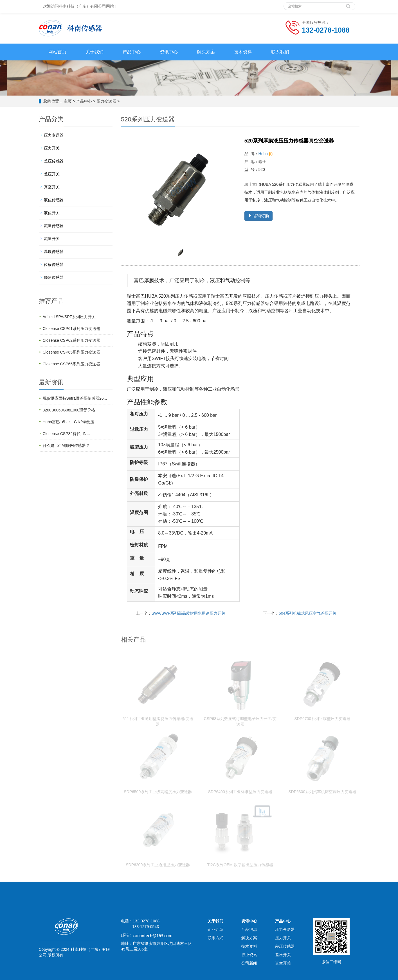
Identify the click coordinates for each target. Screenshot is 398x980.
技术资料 (243, 52)
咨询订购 (258, 216)
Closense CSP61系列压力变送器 (72, 329)
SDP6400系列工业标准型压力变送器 (240, 792)
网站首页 (57, 52)
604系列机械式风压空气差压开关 (308, 613)
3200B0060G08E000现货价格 (69, 410)
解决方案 (206, 52)
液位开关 (52, 213)
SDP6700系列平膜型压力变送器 (322, 719)
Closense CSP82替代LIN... (66, 434)
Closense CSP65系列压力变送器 (72, 352)
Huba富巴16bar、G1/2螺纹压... (70, 422)
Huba (263, 154)
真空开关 (52, 187)
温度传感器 (54, 252)
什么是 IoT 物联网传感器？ (66, 445)
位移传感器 (54, 264)
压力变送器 (106, 101)
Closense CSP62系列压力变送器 (72, 340)
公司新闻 (249, 963)
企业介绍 (215, 929)
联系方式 (215, 938)
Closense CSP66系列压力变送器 (72, 364)
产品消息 (249, 929)
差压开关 (52, 174)
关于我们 (95, 52)
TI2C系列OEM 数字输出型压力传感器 (240, 865)
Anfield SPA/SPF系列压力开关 (69, 317)
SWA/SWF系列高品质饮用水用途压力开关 (188, 613)
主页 (68, 101)
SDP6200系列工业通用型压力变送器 (158, 865)
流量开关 (52, 239)
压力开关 (52, 148)
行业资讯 (249, 955)
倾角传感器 (54, 277)
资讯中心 (169, 52)
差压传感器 (54, 161)
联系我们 (280, 52)
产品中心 (132, 52)
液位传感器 (54, 200)
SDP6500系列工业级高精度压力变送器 (158, 792)
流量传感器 (54, 226)
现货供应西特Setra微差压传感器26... (75, 398)
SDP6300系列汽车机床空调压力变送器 (322, 792)
